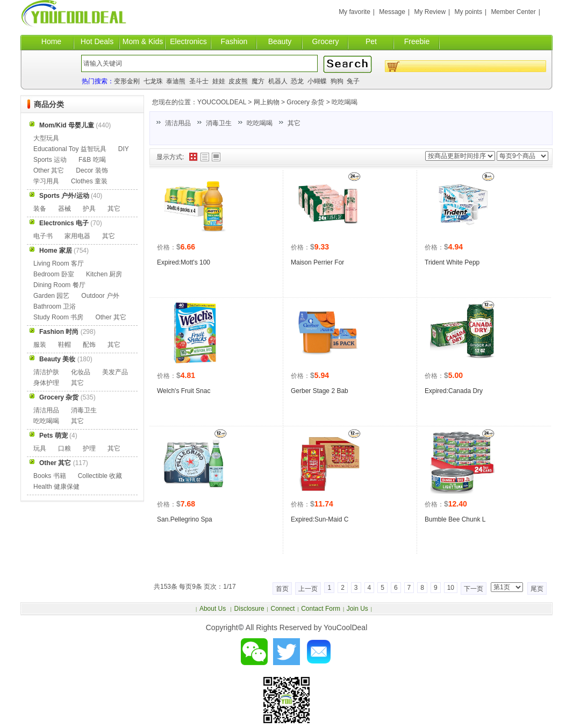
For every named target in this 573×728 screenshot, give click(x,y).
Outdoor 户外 (100, 296)
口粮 (65, 448)
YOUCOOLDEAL (222, 102)
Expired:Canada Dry (454, 391)
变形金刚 (127, 81)
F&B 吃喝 (92, 160)
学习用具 (46, 181)
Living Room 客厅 (59, 263)
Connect (283, 609)
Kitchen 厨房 (104, 274)
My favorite (354, 12)
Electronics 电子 (64, 223)
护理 (89, 448)
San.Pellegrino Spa (185, 519)
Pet (371, 41)
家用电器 (77, 236)
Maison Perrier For (317, 262)
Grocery (326, 41)
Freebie (417, 41)
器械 (65, 209)
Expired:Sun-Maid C (320, 519)
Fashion (234, 41)
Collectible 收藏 (100, 476)
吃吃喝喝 (345, 102)
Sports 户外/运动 (64, 196)
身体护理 (46, 383)
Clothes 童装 (89, 181)
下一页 (474, 589)
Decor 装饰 (92, 170)
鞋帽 (65, 345)
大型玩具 (46, 138)
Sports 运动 (50, 160)
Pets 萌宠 (53, 436)
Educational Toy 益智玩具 (70, 149)
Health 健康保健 (56, 487)
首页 (282, 589)
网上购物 (267, 102)
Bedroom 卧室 (54, 274)
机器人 (278, 81)
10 (451, 588)
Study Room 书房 (58, 317)
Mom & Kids (143, 41)
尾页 (537, 589)
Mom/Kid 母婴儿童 (67, 125)
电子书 (43, 236)
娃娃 (219, 81)
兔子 (353, 81)
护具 (89, 209)
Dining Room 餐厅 (59, 285)
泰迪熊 (176, 81)
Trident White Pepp (452, 262)
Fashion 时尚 (59, 332)
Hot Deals (97, 41)
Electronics (188, 41)
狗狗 (337, 81)
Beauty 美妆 (57, 359)
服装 (40, 345)
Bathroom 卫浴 (55, 306)
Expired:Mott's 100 (184, 262)
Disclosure (249, 609)
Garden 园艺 (51, 296)
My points (468, 12)
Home (51, 41)
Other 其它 (49, 170)
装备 (40, 209)
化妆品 (81, 372)
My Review (430, 12)
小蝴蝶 (317, 81)
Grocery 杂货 (305, 102)
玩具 (40, 448)
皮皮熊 (238, 81)
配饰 (89, 345)
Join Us (357, 609)
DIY (124, 149)
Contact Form (321, 609)
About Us (214, 609)
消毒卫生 (219, 123)
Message (392, 12)
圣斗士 (199, 81)
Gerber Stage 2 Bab (320, 391)
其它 (294, 123)
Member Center (513, 12)
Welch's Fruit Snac (184, 391)
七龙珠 (153, 81)
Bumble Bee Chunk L (455, 519)
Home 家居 (56, 251)
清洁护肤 (46, 372)
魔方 (258, 81)
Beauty (280, 41)
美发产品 (115, 372)
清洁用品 (178, 123)
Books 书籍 (50, 476)
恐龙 (297, 81)
